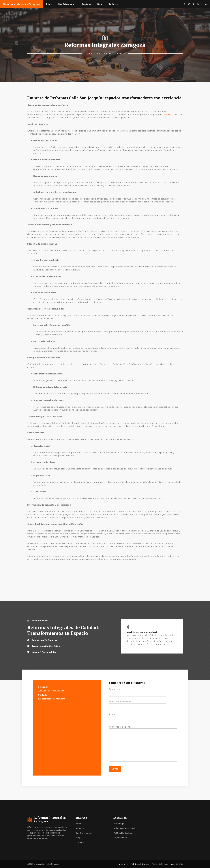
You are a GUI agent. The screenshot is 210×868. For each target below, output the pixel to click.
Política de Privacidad (124, 828)
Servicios (86, 4)
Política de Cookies (123, 833)
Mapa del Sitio (120, 838)
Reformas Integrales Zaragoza (21, 4)
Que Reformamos (67, 4)
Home (78, 824)
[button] (206, 4)
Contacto (113, 4)
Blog (100, 4)
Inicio (49, 4)
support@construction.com (51, 699)
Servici (79, 828)
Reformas (168, 115)
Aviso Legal (119, 824)
